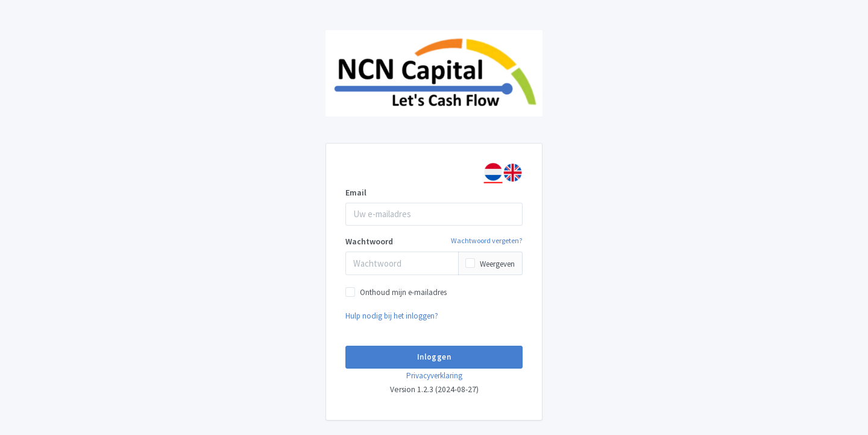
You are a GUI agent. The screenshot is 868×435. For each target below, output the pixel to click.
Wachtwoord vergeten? (487, 240)
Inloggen (434, 357)
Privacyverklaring (434, 376)
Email (356, 192)
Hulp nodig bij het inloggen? (392, 316)
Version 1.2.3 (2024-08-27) (434, 389)
